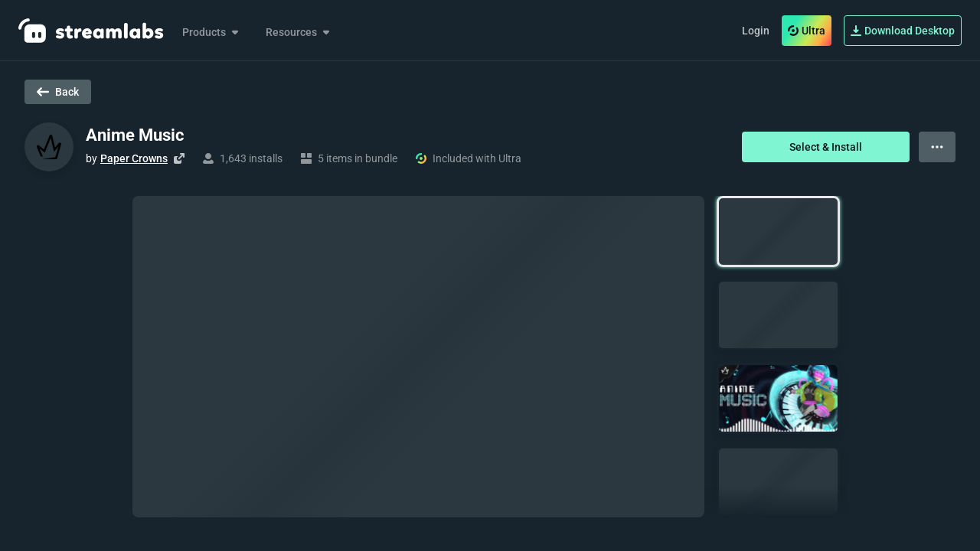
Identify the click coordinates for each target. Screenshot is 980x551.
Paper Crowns (134, 158)
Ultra (807, 31)
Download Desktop (903, 31)
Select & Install (826, 147)
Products (212, 32)
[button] (778, 231)
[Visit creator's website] (179, 158)
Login (756, 31)
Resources (299, 32)
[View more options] (937, 147)
